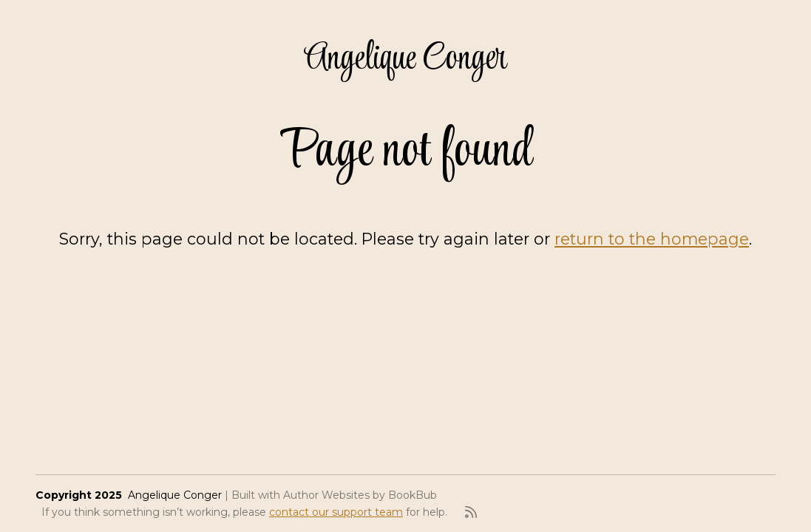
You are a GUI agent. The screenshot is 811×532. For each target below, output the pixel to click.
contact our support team (336, 512)
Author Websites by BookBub (360, 495)
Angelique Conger (405, 59)
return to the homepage (652, 239)
